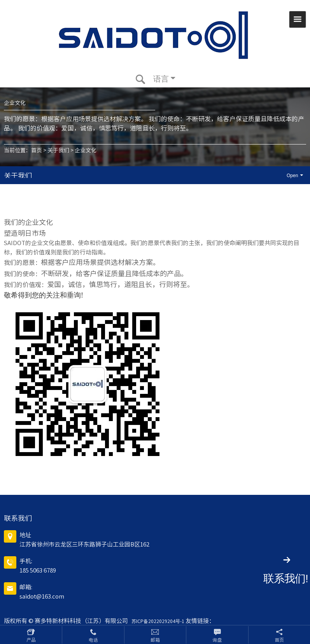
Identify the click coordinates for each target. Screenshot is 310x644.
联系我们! (286, 579)
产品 (31, 640)
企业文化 (86, 150)
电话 (93, 640)
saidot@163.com (42, 596)
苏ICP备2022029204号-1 (157, 621)
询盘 (217, 640)
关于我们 (58, 150)
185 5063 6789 (38, 570)
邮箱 (155, 640)
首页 (37, 150)
